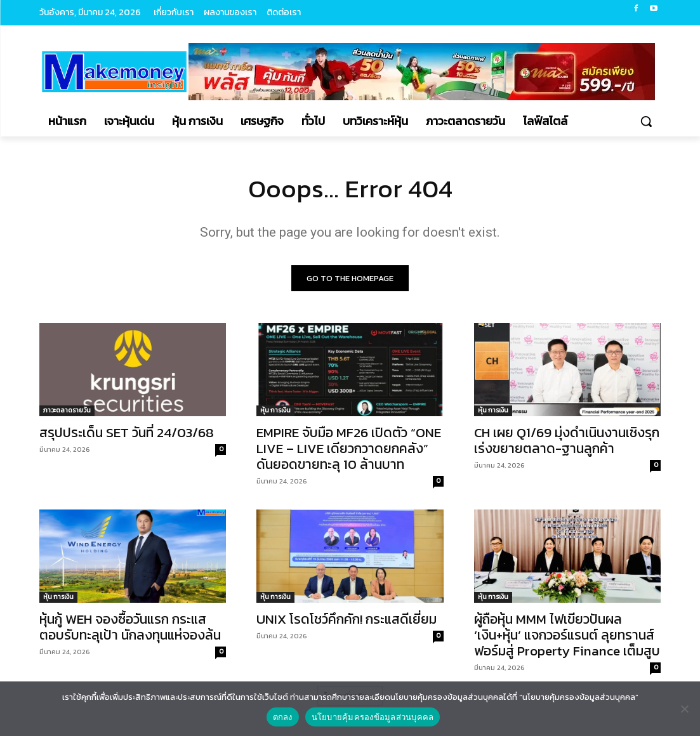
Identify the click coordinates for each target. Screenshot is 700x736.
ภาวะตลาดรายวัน (67, 410)
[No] (684, 709)
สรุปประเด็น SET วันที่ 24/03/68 (127, 432)
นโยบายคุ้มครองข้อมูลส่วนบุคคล (373, 717)
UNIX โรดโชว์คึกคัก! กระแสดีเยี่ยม (348, 620)
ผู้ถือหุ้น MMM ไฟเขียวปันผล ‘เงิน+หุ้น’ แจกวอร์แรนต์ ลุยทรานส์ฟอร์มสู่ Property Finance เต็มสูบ (567, 635)
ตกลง (283, 717)
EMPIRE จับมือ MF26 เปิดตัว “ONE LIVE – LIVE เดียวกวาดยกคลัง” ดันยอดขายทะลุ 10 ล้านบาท (349, 448)
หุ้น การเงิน (275, 410)
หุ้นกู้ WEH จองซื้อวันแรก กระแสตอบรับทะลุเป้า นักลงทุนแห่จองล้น (130, 628)
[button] (646, 121)
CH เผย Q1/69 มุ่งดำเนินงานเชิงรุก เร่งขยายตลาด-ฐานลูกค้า (567, 440)
